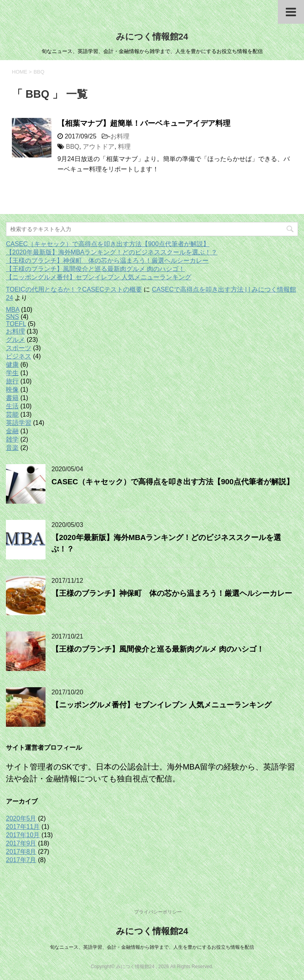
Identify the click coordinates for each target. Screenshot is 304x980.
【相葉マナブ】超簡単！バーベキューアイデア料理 (144, 123)
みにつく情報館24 (152, 37)
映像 (12, 390)
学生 (12, 373)
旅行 (12, 381)
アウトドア (99, 147)
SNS (12, 317)
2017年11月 (23, 827)
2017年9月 (21, 843)
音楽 (12, 448)
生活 (12, 406)
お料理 (120, 136)
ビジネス (19, 356)
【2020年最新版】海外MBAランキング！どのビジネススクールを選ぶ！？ (112, 252)
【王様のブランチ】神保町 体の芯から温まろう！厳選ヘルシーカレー (107, 261)
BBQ (72, 147)
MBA (13, 310)
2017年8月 (21, 852)
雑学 (12, 439)
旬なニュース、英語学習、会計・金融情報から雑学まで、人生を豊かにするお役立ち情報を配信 (152, 947)
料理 (124, 147)
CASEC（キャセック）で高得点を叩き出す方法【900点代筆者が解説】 (108, 244)
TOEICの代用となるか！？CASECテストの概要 (74, 289)
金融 (12, 431)
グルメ (15, 340)
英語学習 (19, 423)
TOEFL (16, 324)
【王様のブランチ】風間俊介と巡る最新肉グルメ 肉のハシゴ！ (95, 269)
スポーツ (19, 348)
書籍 (12, 398)
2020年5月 (21, 818)
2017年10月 (23, 835)
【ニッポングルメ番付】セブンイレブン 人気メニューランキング (99, 277)
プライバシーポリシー (158, 912)
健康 (12, 365)
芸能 (12, 414)
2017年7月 (21, 860)
